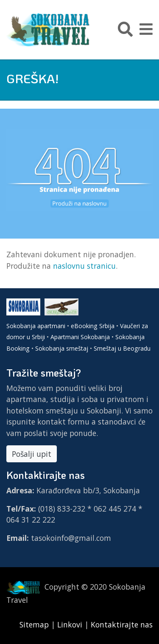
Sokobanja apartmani (36, 326)
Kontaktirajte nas (122, 624)
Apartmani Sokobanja (80, 337)
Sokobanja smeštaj (62, 348)
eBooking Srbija (93, 326)
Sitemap (35, 624)
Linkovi (70, 624)
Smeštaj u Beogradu (122, 348)
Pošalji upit (32, 454)
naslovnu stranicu (84, 266)
